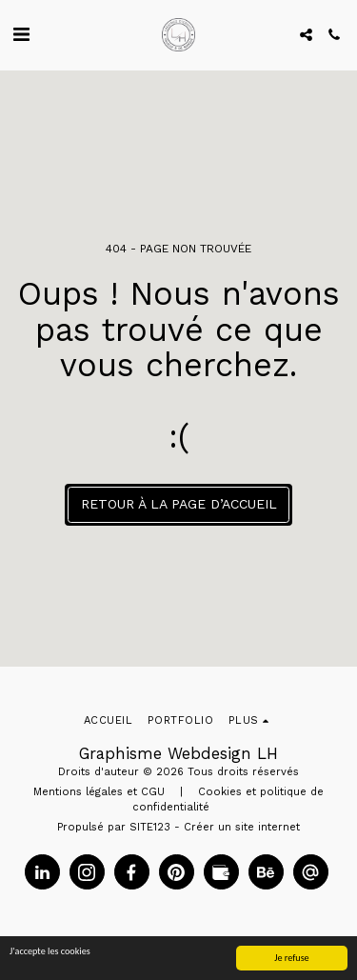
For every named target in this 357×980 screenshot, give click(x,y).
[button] (21, 34)
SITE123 (150, 827)
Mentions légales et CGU (99, 792)
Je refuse (292, 958)
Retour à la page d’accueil (179, 504)
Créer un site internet (242, 827)
